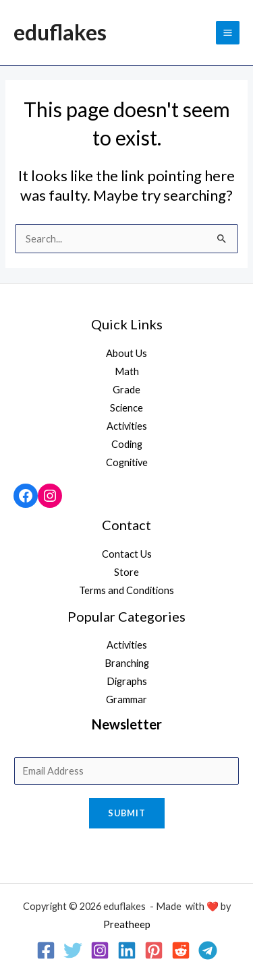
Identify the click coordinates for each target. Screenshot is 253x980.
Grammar (126, 699)
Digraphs (127, 681)
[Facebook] (46, 950)
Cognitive (127, 462)
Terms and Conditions (126, 590)
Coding (127, 444)
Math (127, 371)
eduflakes (60, 32)
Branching (127, 663)
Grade (126, 390)
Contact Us (127, 554)
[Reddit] (181, 950)
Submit (127, 813)
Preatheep (127, 924)
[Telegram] (208, 950)
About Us (126, 353)
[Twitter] (73, 950)
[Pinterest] (154, 950)
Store (126, 572)
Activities (127, 426)
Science (126, 408)
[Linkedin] (127, 950)
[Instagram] (100, 950)
